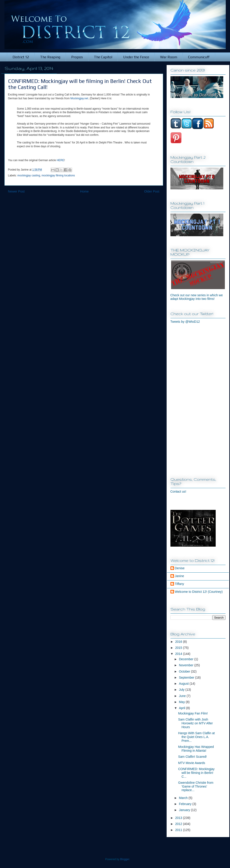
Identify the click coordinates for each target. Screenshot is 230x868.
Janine (179, 576)
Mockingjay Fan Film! (193, 713)
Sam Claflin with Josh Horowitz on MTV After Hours (195, 723)
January (185, 810)
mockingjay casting (29, 175)
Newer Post (16, 191)
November (187, 665)
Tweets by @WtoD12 (185, 322)
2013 (179, 818)
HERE (60, 160)
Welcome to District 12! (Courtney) (199, 592)
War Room (169, 57)
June (183, 696)
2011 (179, 830)
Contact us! (178, 491)
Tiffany (179, 584)
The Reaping (50, 57)
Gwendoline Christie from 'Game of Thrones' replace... (196, 786)
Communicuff (199, 57)
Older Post (152, 191)
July (182, 690)
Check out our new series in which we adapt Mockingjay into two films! (197, 297)
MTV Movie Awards (191, 763)
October (185, 671)
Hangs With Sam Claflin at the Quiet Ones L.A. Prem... (196, 737)
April (183, 708)
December (187, 659)
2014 (179, 654)
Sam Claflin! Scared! (192, 757)
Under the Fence (136, 57)
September (187, 678)
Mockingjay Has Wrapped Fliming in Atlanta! (196, 749)
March (184, 798)
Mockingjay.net (79, 98)
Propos (77, 57)
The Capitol (103, 57)
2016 (179, 642)
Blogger (125, 859)
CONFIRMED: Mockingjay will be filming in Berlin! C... (196, 773)
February (186, 804)
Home (84, 191)
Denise (180, 568)
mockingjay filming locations (58, 175)
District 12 (21, 57)
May (182, 702)
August (184, 684)
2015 (179, 648)
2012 (179, 824)
